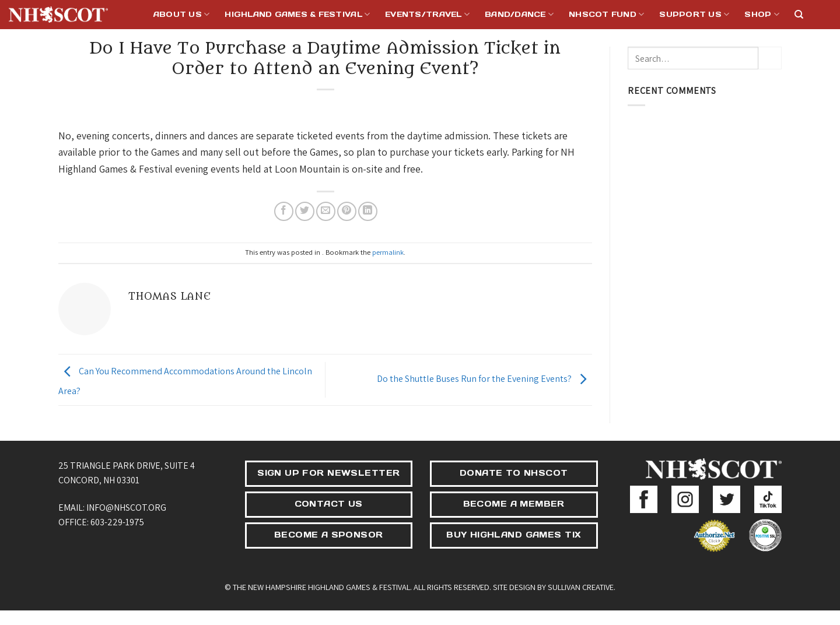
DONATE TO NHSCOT (514, 473)
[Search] (799, 15)
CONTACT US (329, 504)
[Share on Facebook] (284, 211)
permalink (388, 252)
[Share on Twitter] (305, 211)
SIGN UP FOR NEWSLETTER (328, 473)
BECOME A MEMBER (514, 504)
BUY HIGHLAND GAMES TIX (514, 535)
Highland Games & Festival (297, 14)
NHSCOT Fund (606, 14)
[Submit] (770, 58)
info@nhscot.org (126, 508)
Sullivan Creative (581, 587)
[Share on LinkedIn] (368, 211)
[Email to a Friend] (326, 211)
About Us (182, 14)
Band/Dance (519, 14)
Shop (762, 14)
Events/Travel (427, 14)
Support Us (694, 14)
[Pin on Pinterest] (347, 211)
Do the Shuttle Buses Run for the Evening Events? (484, 379)
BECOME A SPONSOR (329, 535)
